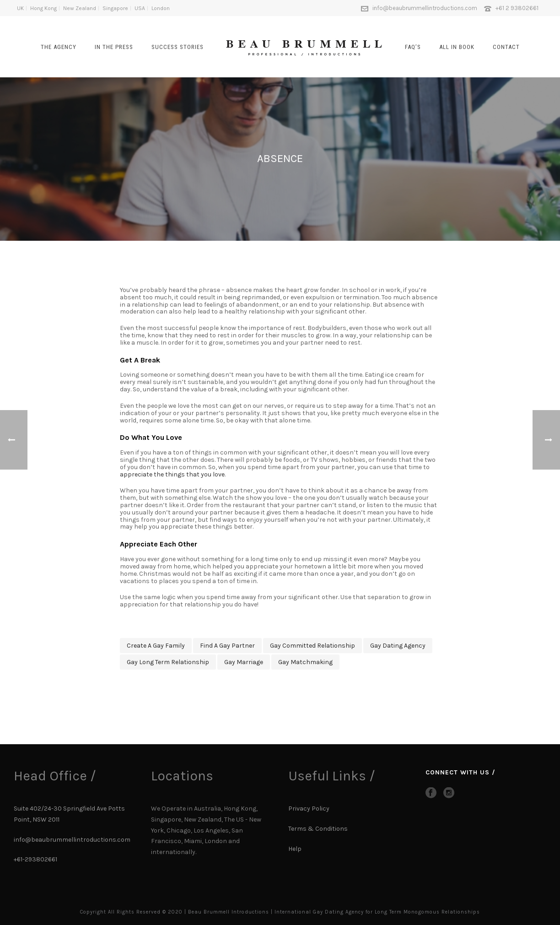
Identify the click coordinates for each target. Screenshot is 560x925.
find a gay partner (227, 646)
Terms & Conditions (318, 829)
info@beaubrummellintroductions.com (425, 8)
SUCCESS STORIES (178, 47)
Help (296, 849)
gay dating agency (398, 646)
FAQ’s (413, 47)
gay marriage (244, 662)
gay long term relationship (168, 662)
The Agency (59, 47)
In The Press (114, 47)
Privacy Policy (309, 809)
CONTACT (506, 47)
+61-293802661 (35, 859)
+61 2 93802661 (517, 8)
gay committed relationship (312, 646)
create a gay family (156, 646)
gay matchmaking (305, 662)
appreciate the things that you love (172, 474)
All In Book (457, 47)
